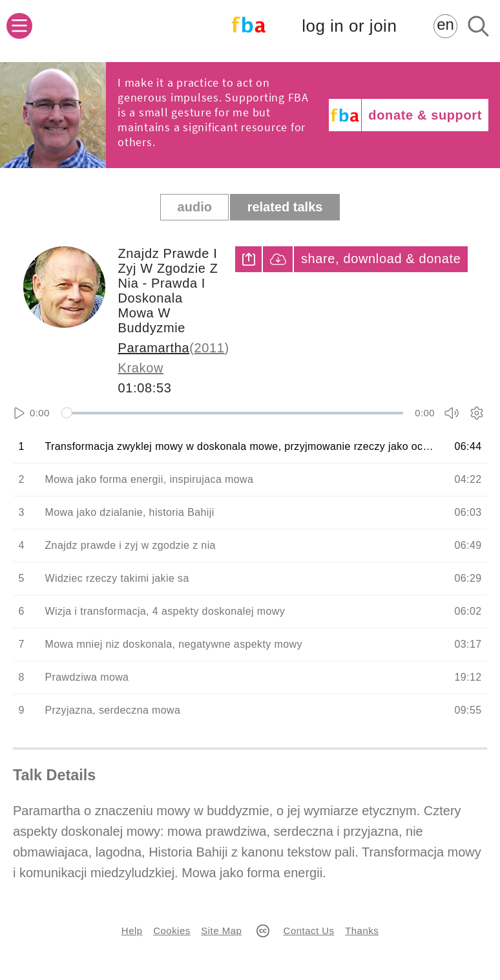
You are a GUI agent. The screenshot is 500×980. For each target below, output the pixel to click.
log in (349, 26)
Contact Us (309, 931)
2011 (210, 348)
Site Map (221, 931)
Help (132, 931)
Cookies (172, 931)
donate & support (425, 115)
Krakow (141, 368)
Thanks (362, 931)
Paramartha (154, 348)
